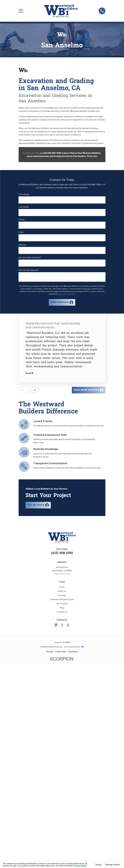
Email (21, 232)
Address (22, 245)
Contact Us (62, 612)
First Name (24, 194)
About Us (62, 591)
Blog (62, 608)
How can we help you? (28, 270)
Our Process (62, 603)
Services (62, 595)
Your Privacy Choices (74, 647)
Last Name (24, 207)
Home (62, 587)
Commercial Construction (62, 599)
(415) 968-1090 (62, 553)
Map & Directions (62, 574)
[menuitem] (50, 651)
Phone (21, 219)
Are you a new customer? (30, 257)
